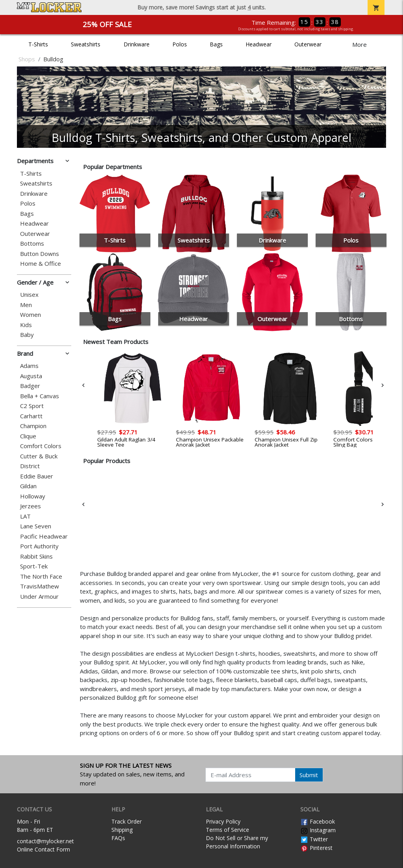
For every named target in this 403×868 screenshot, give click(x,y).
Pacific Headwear (44, 536)
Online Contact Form (43, 849)
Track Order (127, 821)
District (30, 466)
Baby (27, 335)
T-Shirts (38, 44)
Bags (216, 44)
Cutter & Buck (39, 456)
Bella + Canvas (40, 396)
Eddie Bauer (37, 476)
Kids (26, 325)
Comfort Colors (41, 446)
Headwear (259, 44)
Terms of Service (227, 830)
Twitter (314, 839)
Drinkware (137, 44)
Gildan (28, 486)
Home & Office (41, 264)
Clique (28, 436)
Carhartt (31, 416)
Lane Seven (36, 526)
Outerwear (308, 44)
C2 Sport (32, 406)
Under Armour (39, 597)
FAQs (118, 838)
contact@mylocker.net (45, 841)
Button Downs (40, 254)
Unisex (29, 295)
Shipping (122, 830)
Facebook (318, 821)
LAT (25, 516)
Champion (33, 426)
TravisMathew (40, 586)
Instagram (318, 830)
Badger (30, 386)
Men (26, 305)
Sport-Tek (34, 566)
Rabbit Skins (36, 556)
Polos (180, 44)
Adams (29, 366)
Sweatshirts (86, 44)
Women (31, 315)
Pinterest (316, 848)
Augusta (31, 376)
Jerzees (31, 506)
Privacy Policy (223, 821)
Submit (309, 775)
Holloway (33, 496)
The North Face (41, 577)
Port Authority (39, 546)
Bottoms (32, 244)
